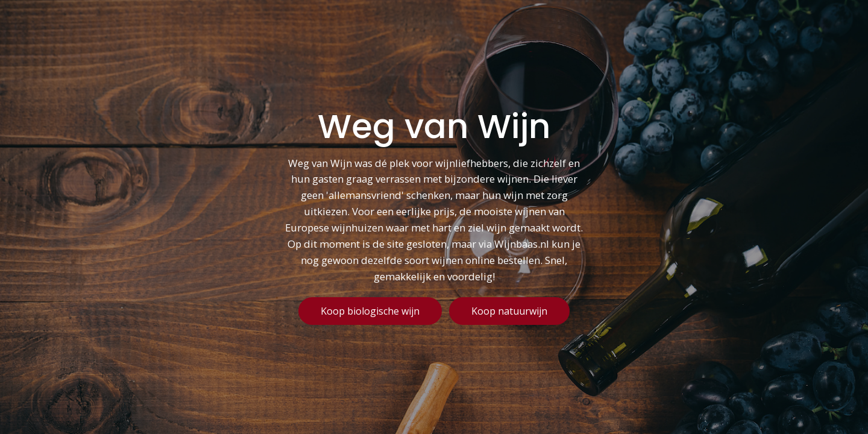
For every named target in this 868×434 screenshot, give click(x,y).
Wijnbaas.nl (522, 244)
